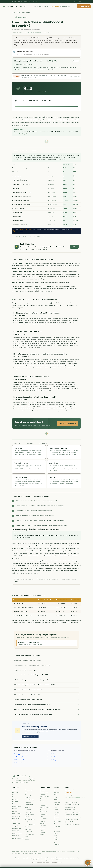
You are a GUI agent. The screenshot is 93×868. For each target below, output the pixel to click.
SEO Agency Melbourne (34, 853)
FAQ (41, 862)
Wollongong (57, 821)
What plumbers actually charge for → (48, 579)
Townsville (57, 824)
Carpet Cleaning (17, 833)
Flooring (15, 821)
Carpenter (28, 807)
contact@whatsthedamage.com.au (75, 797)
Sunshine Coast (57, 818)
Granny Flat (28, 832)
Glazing (27, 839)
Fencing (15, 811)
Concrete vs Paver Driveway (73, 817)
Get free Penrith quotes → (22, 134)
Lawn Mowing (29, 805)
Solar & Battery (17, 814)
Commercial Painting (43, 829)
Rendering (28, 795)
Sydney (23, 12)
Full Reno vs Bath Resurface (73, 824)
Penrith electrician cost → (56, 754)
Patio (26, 837)
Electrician (15, 792)
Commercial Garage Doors (44, 791)
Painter (14, 804)
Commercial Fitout (43, 815)
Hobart (56, 807)
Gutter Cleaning (30, 815)
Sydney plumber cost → (22, 754)
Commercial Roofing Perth (44, 811)
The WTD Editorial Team (18, 30)
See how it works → (30, 736)
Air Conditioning (17, 806)
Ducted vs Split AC (70, 807)
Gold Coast (57, 802)
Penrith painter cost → (55, 757)
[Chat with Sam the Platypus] (88, 863)
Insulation (28, 822)
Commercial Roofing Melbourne (43, 801)
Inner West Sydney (57, 832)
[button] (46, 660)
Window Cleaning (30, 819)
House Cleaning (30, 800)
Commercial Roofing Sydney (44, 795)
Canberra (57, 805)
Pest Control (16, 819)
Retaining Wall (29, 790)
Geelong (57, 815)
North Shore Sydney (56, 838)
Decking (27, 797)
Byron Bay (57, 826)
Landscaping (16, 816)
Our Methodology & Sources (30, 851)
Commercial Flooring (43, 834)
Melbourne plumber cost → (23, 757)
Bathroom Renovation (16, 800)
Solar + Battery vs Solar (71, 815)
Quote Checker (44, 6)
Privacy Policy (50, 862)
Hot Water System (17, 838)
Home (13, 12)
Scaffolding (43, 826)
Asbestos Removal (43, 822)
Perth (56, 797)
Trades (35, 6)
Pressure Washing (30, 824)
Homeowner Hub (65, 6)
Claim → (74, 247)
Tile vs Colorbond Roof (71, 802)
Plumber (18, 12)
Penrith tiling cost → (54, 760)
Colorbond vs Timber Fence (73, 805)
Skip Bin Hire (29, 817)
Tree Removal (16, 823)
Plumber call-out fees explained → (25, 579)
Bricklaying (28, 827)
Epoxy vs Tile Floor (70, 822)
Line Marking (44, 819)
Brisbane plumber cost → (22, 760)
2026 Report (16, 851)
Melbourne (57, 792)
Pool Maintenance (17, 828)
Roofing (14, 809)
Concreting (16, 831)
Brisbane (57, 795)
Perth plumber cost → (21, 763)
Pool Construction (30, 834)
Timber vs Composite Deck (72, 812)
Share (76, 61)
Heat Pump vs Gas (70, 810)
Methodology (37, 30)
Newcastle (57, 812)
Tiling (27, 792)
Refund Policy (35, 862)
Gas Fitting (28, 829)
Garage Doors (16, 826)
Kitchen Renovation (16, 796)
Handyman (28, 802)
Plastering (28, 812)
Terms (44, 862)
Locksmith (28, 810)
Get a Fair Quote (84, 6)
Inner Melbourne (57, 843)
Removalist (15, 836)
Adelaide (57, 800)
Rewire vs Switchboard (71, 819)
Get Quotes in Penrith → (68, 423)
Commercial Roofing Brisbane (45, 806)
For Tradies (55, 6)
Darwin (56, 810)
